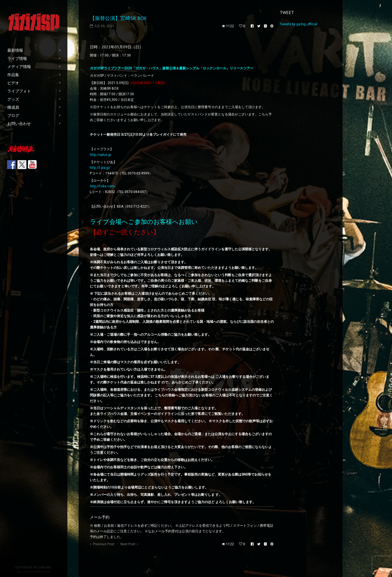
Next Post (128, 544)
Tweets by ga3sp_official (298, 24)
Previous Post (104, 544)
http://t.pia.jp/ (100, 168)
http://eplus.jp (100, 155)
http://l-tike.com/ (103, 186)
